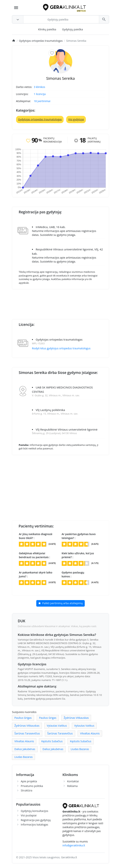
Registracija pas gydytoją (36, 820)
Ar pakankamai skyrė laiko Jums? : (36, 574)
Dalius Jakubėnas (25, 749)
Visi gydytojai (76, 119)
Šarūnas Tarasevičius (27, 733)
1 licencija (40, 94)
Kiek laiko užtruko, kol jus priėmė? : (78, 555)
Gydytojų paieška (73, 29)
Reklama (72, 786)
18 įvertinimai (42, 101)
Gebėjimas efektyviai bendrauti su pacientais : (34, 555)
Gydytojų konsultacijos (35, 811)
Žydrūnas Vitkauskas (76, 718)
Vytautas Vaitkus (57, 726)
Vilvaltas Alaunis (90, 733)
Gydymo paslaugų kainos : (73, 574)
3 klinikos (40, 87)
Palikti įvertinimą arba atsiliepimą (60, 603)
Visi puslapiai (29, 815)
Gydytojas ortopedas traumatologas (40, 119)
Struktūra (26, 790)
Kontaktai (73, 781)
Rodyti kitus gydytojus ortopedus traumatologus (61, 348)
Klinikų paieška (47, 29)
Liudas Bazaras (80, 749)
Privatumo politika (32, 786)
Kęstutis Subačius (52, 741)
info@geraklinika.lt (74, 845)
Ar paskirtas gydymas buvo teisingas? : (79, 536)
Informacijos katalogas (35, 824)
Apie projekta (29, 781)
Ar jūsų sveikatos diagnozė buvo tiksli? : (36, 536)
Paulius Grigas (23, 718)
